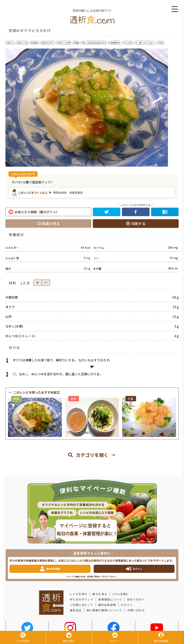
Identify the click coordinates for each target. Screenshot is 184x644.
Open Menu (175, 9)
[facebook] (136, 212)
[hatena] (165, 212)
